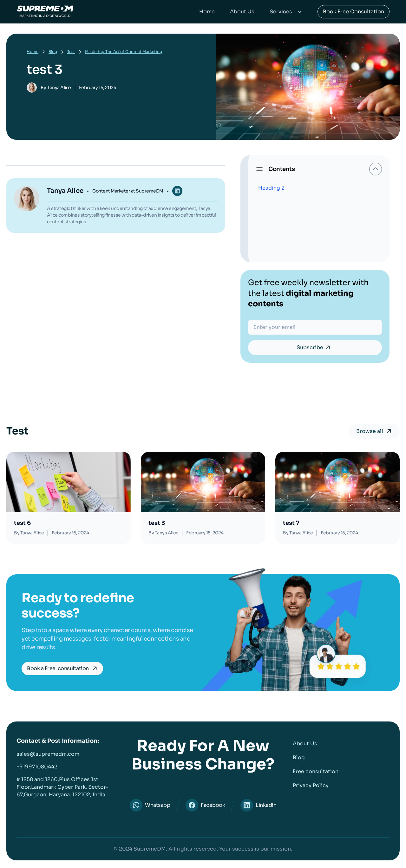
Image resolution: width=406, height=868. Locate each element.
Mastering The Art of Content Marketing (124, 52)
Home (207, 12)
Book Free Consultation (354, 12)
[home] (45, 12)
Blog (53, 52)
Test (71, 52)
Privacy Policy (311, 785)
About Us (242, 12)
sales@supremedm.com (48, 754)
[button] (286, 12)
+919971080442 (37, 767)
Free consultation (316, 771)
